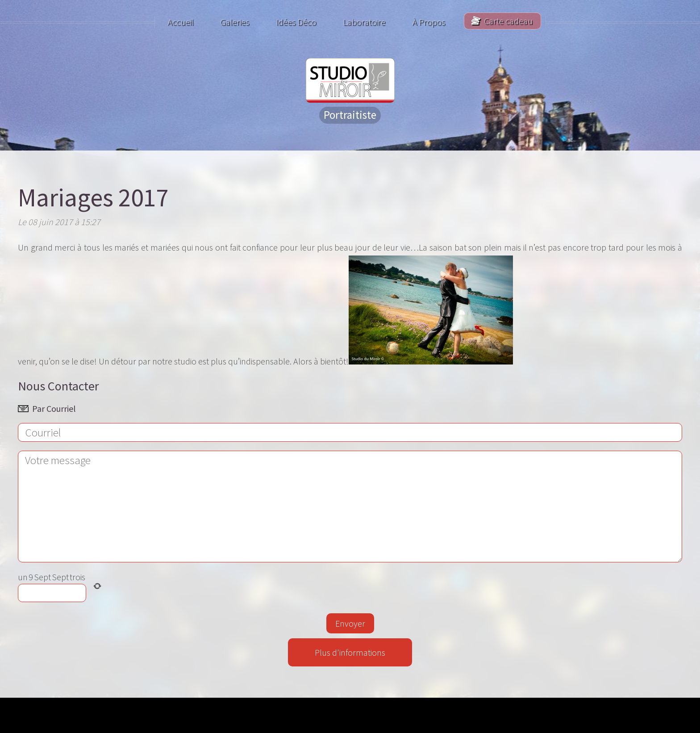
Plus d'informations (350, 652)
